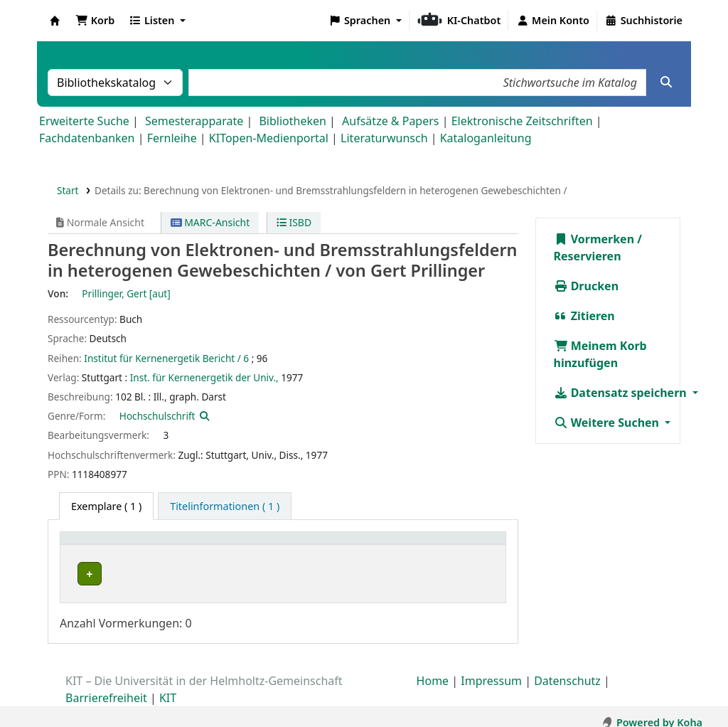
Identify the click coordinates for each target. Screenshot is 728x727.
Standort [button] (234, 545)
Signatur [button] (362, 545)
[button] (95, 21)
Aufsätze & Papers (390, 121)
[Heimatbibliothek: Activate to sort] (133, 546)
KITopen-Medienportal (269, 138)
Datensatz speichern (622, 393)
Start (68, 190)
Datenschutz (567, 669)
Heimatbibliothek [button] (111, 545)
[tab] (225, 506)
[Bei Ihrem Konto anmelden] (553, 21)
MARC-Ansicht (210, 222)
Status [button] (463, 545)
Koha (55, 21)
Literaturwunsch (384, 138)
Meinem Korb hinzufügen (600, 354)
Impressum (491, 669)
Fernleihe (172, 138)
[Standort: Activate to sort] (270, 546)
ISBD (294, 222)
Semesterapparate (194, 121)
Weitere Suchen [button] (608, 423)
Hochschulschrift (157, 416)
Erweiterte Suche (84, 121)
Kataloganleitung (486, 138)
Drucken (587, 286)
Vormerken (594, 239)
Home (433, 669)
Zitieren (584, 316)
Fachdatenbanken (87, 138)
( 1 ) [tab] (106, 506)
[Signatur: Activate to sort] (387, 546)
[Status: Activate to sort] (473, 546)
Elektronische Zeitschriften (522, 121)
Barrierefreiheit (106, 686)
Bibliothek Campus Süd (128, 574)
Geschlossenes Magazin (265, 574)
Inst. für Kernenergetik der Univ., (204, 377)
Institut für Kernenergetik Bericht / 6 (166, 358)
